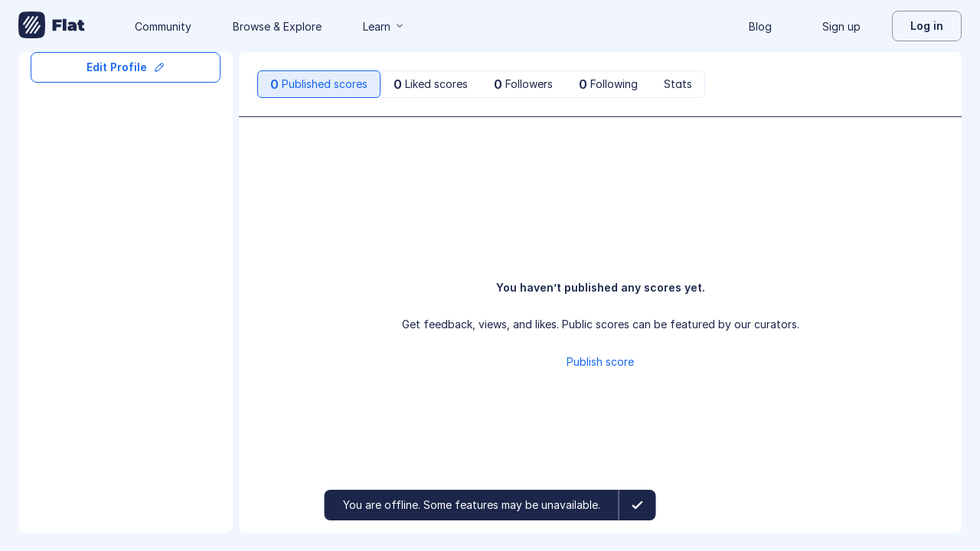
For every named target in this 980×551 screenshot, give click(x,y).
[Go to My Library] (52, 26)
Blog (760, 26)
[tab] (319, 84)
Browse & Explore (277, 26)
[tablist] (481, 84)
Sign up (841, 26)
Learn (384, 26)
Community (163, 26)
